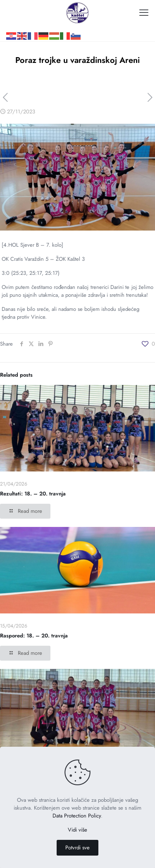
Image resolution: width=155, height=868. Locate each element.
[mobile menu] (144, 12)
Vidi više (77, 830)
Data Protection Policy (77, 816)
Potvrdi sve (77, 848)
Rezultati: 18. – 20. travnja (33, 494)
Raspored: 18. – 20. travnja (34, 636)
